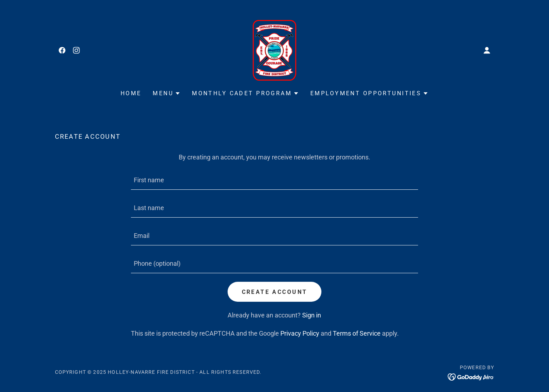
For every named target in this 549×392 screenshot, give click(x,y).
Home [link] (131, 93)
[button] (487, 50)
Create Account (275, 292)
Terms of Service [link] (357, 333)
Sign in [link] (312, 315)
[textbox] (274, 180)
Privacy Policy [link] (300, 333)
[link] (62, 50)
